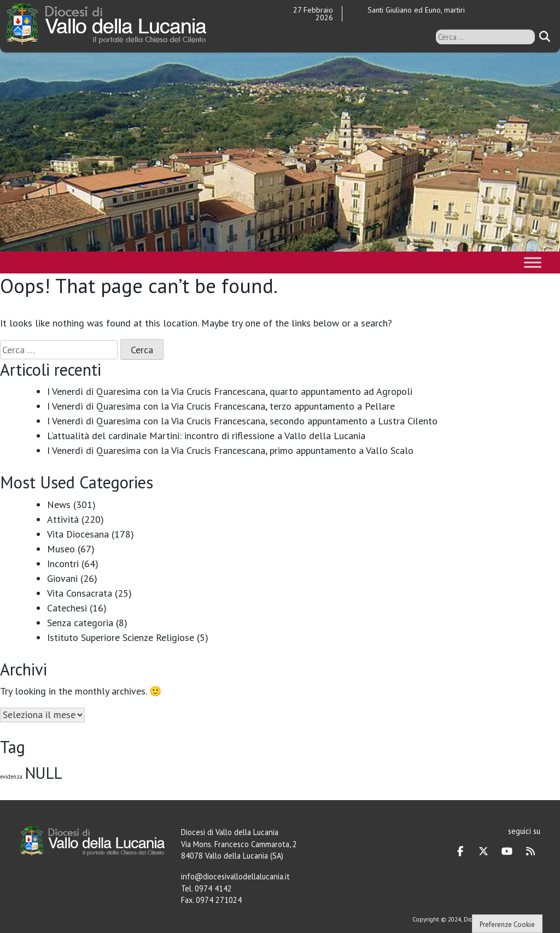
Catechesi (67, 608)
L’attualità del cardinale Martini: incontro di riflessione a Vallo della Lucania (206, 436)
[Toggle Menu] (533, 262)
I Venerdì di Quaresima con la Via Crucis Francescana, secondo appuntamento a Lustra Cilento (242, 421)
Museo (61, 549)
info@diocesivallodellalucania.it (235, 876)
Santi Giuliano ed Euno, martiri (416, 10)
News (59, 505)
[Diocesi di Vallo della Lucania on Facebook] (460, 852)
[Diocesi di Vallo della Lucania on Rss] (530, 852)
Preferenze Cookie (507, 925)
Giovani (62, 578)
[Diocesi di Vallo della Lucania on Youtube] (507, 852)
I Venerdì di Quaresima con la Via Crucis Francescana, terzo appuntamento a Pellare (221, 406)
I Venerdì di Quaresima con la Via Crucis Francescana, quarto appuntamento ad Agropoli (230, 391)
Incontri (63, 564)
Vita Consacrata (80, 593)
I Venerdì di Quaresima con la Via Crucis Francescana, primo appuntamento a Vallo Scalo (230, 450)
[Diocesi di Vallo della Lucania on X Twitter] (483, 852)
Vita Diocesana (78, 534)
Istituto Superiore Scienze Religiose (121, 637)
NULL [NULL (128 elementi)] (44, 773)
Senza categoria (80, 623)
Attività (63, 519)
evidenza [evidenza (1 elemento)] (11, 777)
